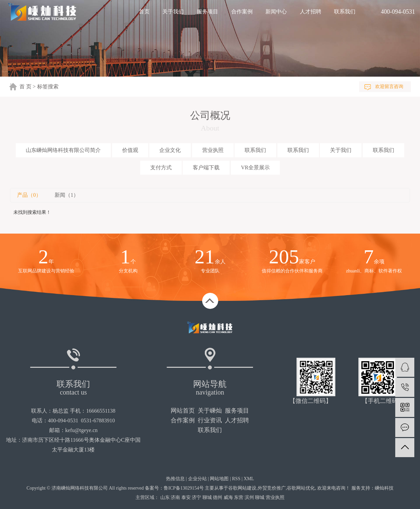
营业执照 (213, 150)
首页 (144, 12)
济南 (175, 497)
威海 (228, 497)
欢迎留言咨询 (389, 87)
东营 (239, 497)
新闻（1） (67, 195)
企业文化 (170, 150)
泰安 (186, 497)
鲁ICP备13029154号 (184, 488)
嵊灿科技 (384, 488)
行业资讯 (210, 420)
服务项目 (207, 12)
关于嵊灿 (210, 411)
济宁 (196, 497)
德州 (218, 497)
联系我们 (345, 12)
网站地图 (219, 479)
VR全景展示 (255, 167)
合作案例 (242, 12)
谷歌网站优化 (301, 488)
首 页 (25, 87)
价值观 (130, 150)
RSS (236, 479)
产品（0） (29, 195)
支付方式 (161, 167)
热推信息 (175, 479)
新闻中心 (276, 12)
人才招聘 (311, 12)
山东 (165, 497)
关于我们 (173, 12)
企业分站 (197, 479)
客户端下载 (206, 167)
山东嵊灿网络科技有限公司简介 (63, 150)
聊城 (207, 497)
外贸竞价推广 (272, 488)
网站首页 (183, 411)
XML (249, 479)
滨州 (249, 497)
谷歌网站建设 (242, 488)
